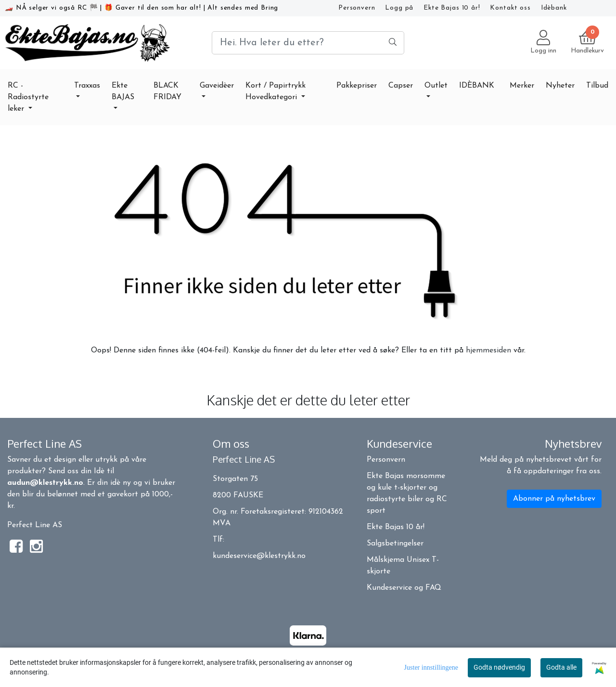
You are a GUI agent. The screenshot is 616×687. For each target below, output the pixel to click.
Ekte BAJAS (123, 91)
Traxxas (87, 86)
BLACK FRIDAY (167, 91)
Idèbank (554, 8)
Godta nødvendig (499, 667)
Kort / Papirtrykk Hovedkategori (276, 91)
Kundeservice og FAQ (404, 588)
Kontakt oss (510, 8)
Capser (401, 86)
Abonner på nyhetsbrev (554, 499)
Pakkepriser (357, 86)
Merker (522, 86)
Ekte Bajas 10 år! (452, 8)
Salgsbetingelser (395, 544)
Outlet (436, 86)
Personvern (357, 8)
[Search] (308, 43)
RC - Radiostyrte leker (28, 97)
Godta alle (561, 667)
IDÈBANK (477, 86)
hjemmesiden (488, 350)
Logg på (399, 8)
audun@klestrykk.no (45, 483)
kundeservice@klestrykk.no (259, 556)
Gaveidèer (217, 86)
